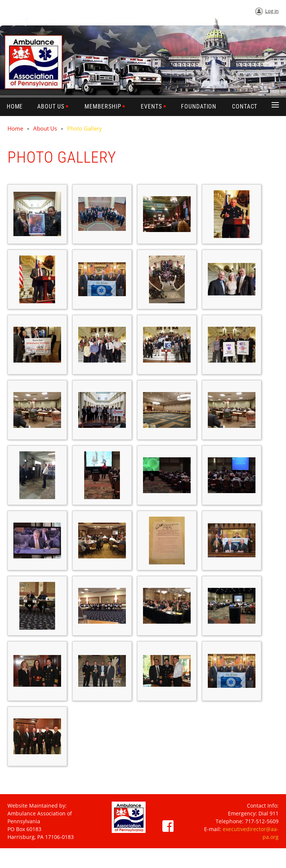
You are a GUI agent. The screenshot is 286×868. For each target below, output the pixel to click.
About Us (45, 128)
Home (15, 128)
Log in (272, 11)
